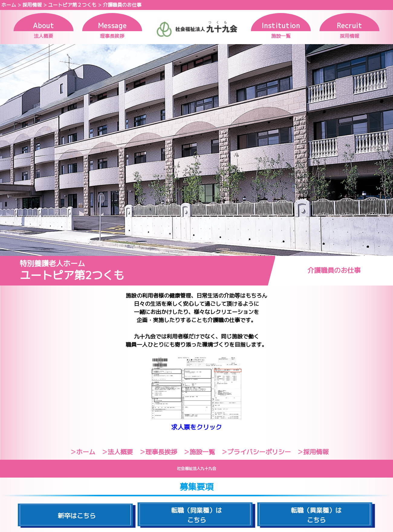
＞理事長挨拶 (158, 452)
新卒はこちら (77, 516)
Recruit (349, 26)
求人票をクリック (197, 427)
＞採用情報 (313, 452)
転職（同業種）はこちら (197, 515)
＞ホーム (83, 452)
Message (112, 26)
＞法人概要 (117, 452)
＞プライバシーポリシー (256, 452)
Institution (281, 26)
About (43, 26)
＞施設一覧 (199, 452)
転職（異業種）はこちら (316, 515)
